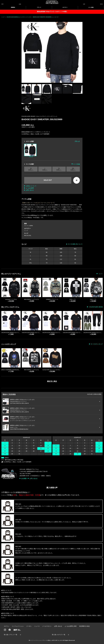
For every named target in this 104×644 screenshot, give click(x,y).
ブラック (30, 151)
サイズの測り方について (75, 244)
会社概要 (24, 478)
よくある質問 (30, 188)
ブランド (39, 7)
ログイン (7, 626)
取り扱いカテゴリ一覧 (59, 635)
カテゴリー (65, 7)
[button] (80, 52)
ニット (55, 116)
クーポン (29, 626)
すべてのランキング (97, 344)
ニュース (37, 626)
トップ (3, 17)
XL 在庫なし (59, 169)
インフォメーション (18, 626)
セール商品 (91, 7)
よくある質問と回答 (71, 626)
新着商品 (13, 7)
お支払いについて (31, 186)
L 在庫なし (45, 169)
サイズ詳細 (77, 164)
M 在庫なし (31, 169)
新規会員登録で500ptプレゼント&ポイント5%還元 (52, 12)
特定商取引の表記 (84, 626)
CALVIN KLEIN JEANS (96, 307)
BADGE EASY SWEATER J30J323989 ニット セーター (46, 17)
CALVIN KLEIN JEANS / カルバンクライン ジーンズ (37, 116)
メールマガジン (47, 626)
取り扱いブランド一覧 (11, 635)
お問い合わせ (30, 190)
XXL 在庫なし (73, 169)
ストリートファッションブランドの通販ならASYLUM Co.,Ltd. (46, 640)
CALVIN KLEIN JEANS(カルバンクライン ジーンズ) (19, 17)
